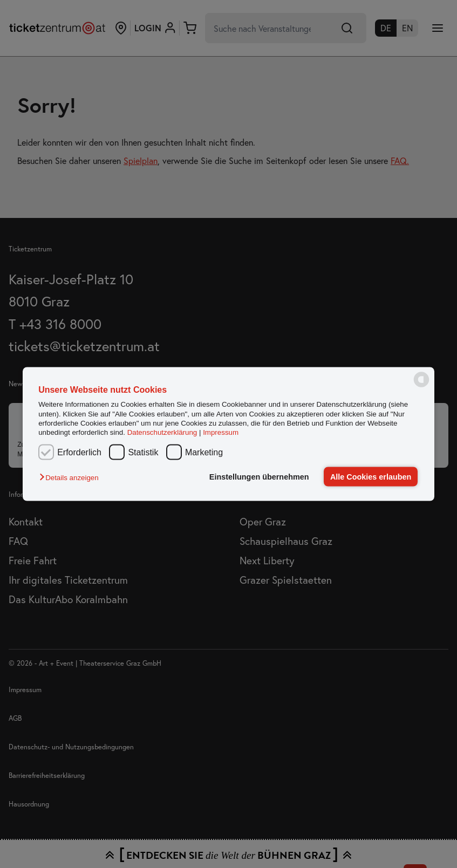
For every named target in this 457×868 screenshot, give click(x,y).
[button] (71, 478)
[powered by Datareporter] (421, 386)
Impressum (221, 432)
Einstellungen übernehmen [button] (259, 477)
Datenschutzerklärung (162, 432)
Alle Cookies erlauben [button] (371, 477)
